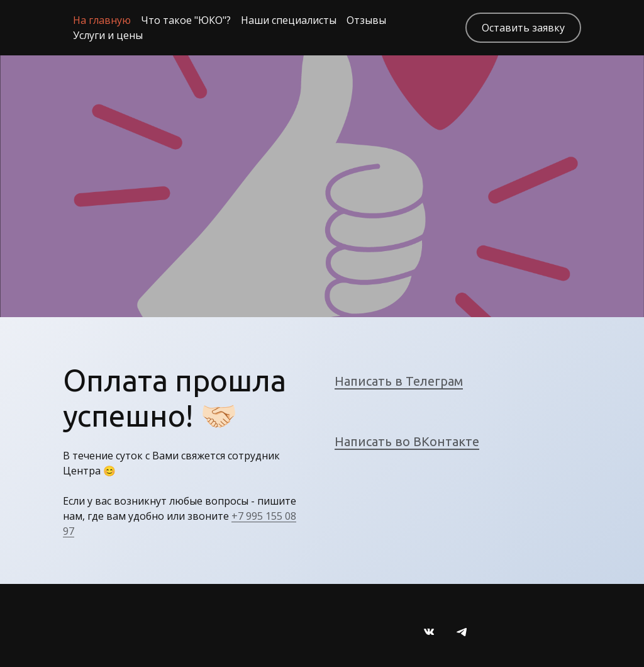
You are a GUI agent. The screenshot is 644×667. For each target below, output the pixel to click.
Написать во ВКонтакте (407, 441)
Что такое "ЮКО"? (186, 20)
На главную (102, 20)
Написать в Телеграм (399, 381)
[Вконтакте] (429, 632)
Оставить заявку (523, 28)
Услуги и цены (108, 35)
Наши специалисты (289, 20)
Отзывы (366, 20)
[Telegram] (462, 632)
